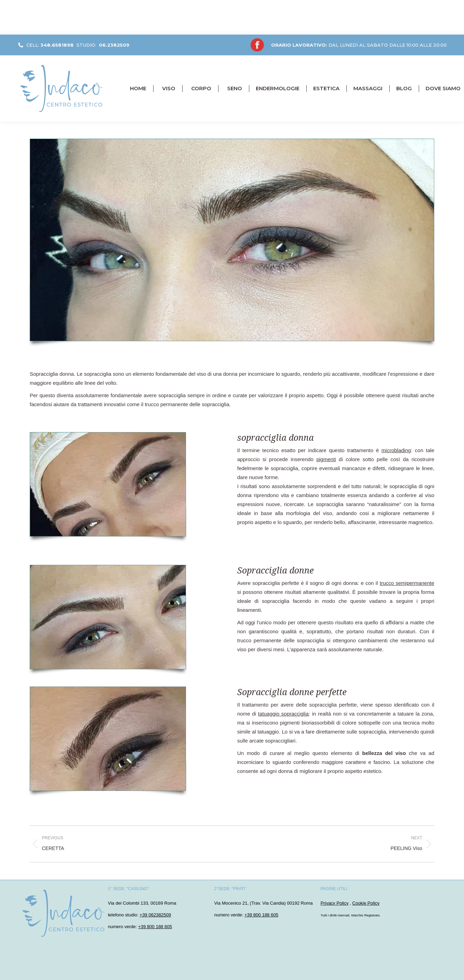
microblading (396, 450)
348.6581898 (57, 45)
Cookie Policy (366, 903)
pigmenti (326, 459)
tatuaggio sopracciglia (283, 714)
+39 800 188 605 (155, 927)
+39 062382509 (155, 915)
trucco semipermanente (407, 583)
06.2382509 (114, 45)
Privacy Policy (335, 903)
